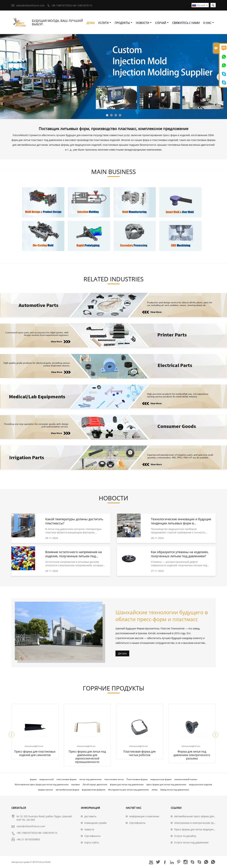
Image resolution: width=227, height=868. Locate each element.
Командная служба (95, 823)
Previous (6, 77)
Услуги (105, 23)
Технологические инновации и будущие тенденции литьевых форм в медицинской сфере (181, 523)
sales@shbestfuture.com (30, 5)
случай (162, 23)
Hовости (89, 829)
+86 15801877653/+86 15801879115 (72, 5)
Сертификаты (92, 836)
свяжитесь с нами (186, 23)
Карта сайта (92, 842)
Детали (122, 653)
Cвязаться (19, 808)
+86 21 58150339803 (28, 839)
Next (221, 77)
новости (144, 23)
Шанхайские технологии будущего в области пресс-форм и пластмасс (162, 616)
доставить (90, 816)
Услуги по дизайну (185, 836)
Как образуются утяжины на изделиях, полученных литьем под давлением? (180, 554)
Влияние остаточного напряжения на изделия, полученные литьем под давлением (73, 556)
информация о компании (144, 816)
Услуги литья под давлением (191, 842)
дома (91, 23)
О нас (208, 23)
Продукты (123, 23)
